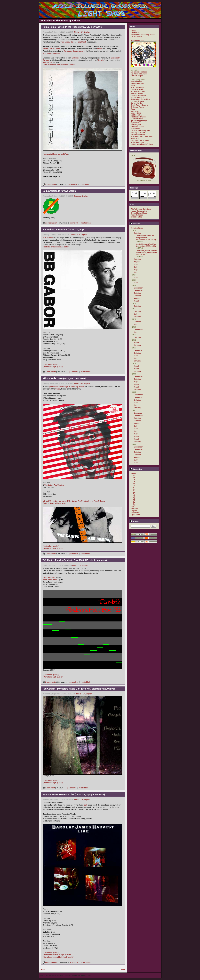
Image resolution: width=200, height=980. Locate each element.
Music (76, 32)
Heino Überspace (138, 134)
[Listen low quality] (51, 364)
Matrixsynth (136, 125)
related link (85, 184)
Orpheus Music (137, 89)
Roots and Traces (138, 117)
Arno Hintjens (49, 577)
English (87, 32)
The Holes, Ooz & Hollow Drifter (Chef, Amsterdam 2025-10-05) (146, 253)
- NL (133, 495)
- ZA (133, 503)
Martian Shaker (137, 93)
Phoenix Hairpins (138, 91)
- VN (134, 501)
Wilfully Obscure (138, 132)
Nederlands (136, 513)
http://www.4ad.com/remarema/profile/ (60, 65)
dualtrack (135, 138)
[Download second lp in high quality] (59, 957)
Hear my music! (137, 41)
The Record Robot (139, 95)
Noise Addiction (138, 142)
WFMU (134, 86)
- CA (78, 235)
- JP (133, 493)
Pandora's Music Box (140, 140)
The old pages (137, 76)
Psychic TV (48, 62)
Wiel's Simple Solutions (141, 209)
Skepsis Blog (136, 217)
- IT (133, 491)
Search (134, 521)
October (137, 233)
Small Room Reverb (139, 105)
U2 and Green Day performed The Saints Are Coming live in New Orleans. (74, 501)
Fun (132, 507)
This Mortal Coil (67, 42)
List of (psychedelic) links (142, 144)
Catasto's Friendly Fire (140, 130)
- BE (80, 565)
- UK (81, 32)
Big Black (82, 42)
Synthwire (135, 123)
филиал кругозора (139, 121)
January (137, 317)
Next (123, 970)
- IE (133, 487)
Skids (58, 389)
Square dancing (138, 97)
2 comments (49, 184)
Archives (135, 223)
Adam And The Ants (51, 49)
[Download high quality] (53, 367)
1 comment (49, 788)
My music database (139, 72)
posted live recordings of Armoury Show (66, 387)
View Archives (137, 228)
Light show (136, 515)
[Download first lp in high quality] (57, 955)
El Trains (76, 58)
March (137, 301)
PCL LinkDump (137, 87)
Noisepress (136, 129)
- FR (133, 483)
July (136, 264)
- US (134, 499)
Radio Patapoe (137, 215)
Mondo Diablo (137, 113)
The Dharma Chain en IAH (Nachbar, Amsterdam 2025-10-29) (146, 238)
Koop (133, 109)
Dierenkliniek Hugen (139, 213)
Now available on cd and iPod (56, 154)
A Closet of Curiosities (140, 99)
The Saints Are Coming (54, 485)
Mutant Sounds (137, 84)
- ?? (133, 505)
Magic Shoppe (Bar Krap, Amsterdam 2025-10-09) (146, 245)
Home (133, 31)
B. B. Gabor (48, 238)
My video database (139, 74)
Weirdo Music (137, 82)
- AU (134, 476)
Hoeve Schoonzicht (139, 211)
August (137, 262)
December (138, 288)
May (136, 270)
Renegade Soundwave (73, 51)
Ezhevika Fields (137, 127)
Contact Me (136, 33)
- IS (133, 489)
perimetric (135, 111)
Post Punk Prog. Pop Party (142, 136)
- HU (134, 485)
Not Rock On (136, 115)
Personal (78, 196)
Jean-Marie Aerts (50, 580)
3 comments (49, 372)
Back (43, 970)
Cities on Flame (137, 107)
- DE (134, 481)
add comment (50, 223)
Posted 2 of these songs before (56, 247)
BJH (86, 805)
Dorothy (101, 60)
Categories (136, 469)
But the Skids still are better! (55, 503)
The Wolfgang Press (52, 53)
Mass (99, 49)
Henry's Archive (138, 101)
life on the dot (137, 103)
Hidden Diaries (137, 119)
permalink (73, 184)
